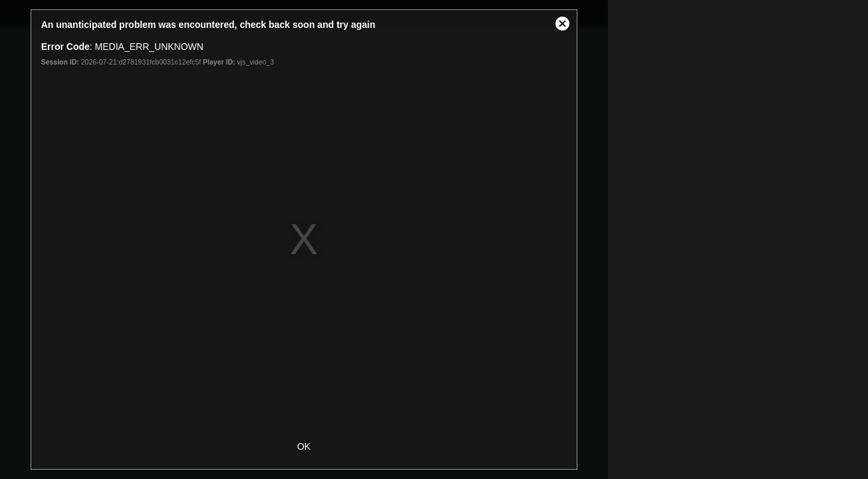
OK (304, 446)
